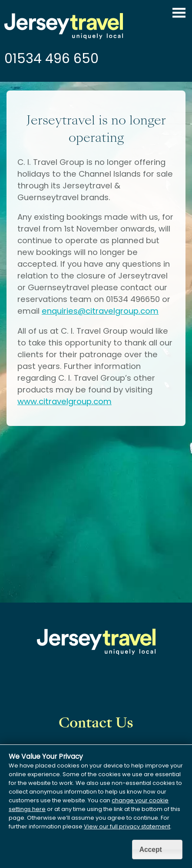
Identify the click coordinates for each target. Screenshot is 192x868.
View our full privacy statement (127, 826)
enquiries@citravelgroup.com (100, 311)
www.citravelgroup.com (65, 401)
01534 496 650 (51, 59)
